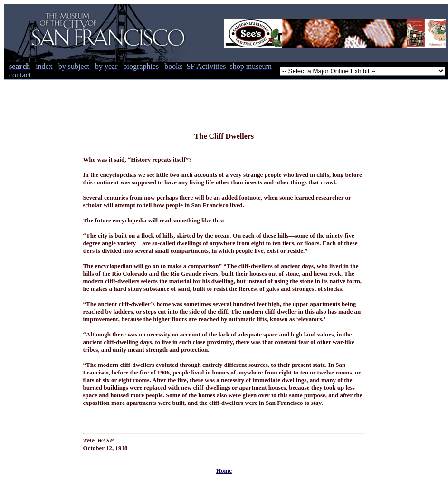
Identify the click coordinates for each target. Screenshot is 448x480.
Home (224, 471)
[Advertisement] (224, 101)
